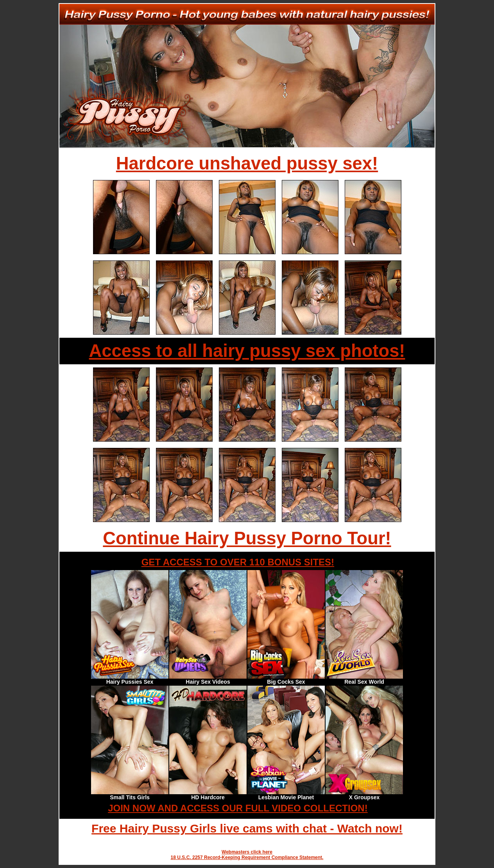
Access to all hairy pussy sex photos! (247, 351)
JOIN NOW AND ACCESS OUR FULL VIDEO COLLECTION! (238, 808)
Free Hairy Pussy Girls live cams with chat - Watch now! (247, 828)
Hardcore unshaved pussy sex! (247, 163)
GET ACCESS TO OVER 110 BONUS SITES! (238, 562)
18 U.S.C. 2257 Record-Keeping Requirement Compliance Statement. (247, 857)
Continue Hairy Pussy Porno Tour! (247, 538)
